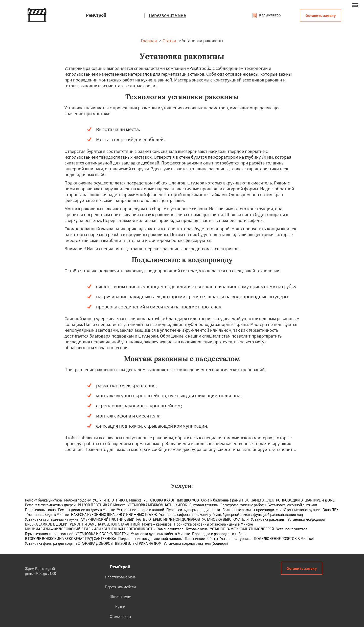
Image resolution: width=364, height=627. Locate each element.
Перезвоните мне (167, 15)
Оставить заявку (321, 15)
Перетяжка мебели (120, 587)
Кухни (120, 607)
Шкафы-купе (120, 597)
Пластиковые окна (120, 577)
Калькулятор (266, 15)
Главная (149, 41)
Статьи (169, 41)
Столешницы (120, 616)
